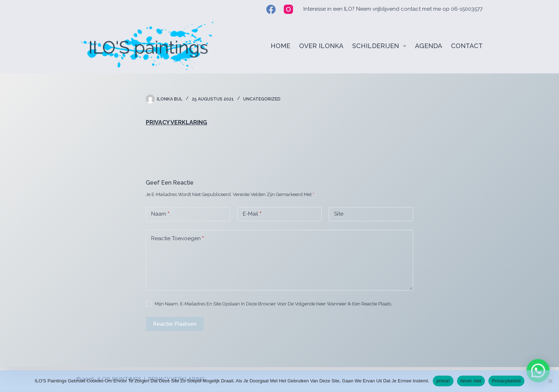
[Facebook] (271, 9)
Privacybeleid (506, 381)
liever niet (471, 381)
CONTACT (467, 46)
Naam (160, 214)
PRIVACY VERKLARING (176, 122)
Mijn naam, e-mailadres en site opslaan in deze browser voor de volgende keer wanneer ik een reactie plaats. (273, 304)
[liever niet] (550, 381)
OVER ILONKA (321, 46)
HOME (280, 46)
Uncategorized (262, 99)
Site (339, 214)
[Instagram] (288, 9)
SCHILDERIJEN (381, 46)
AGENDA (429, 46)
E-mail (252, 214)
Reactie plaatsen (175, 324)
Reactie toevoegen (178, 239)
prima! (443, 381)
